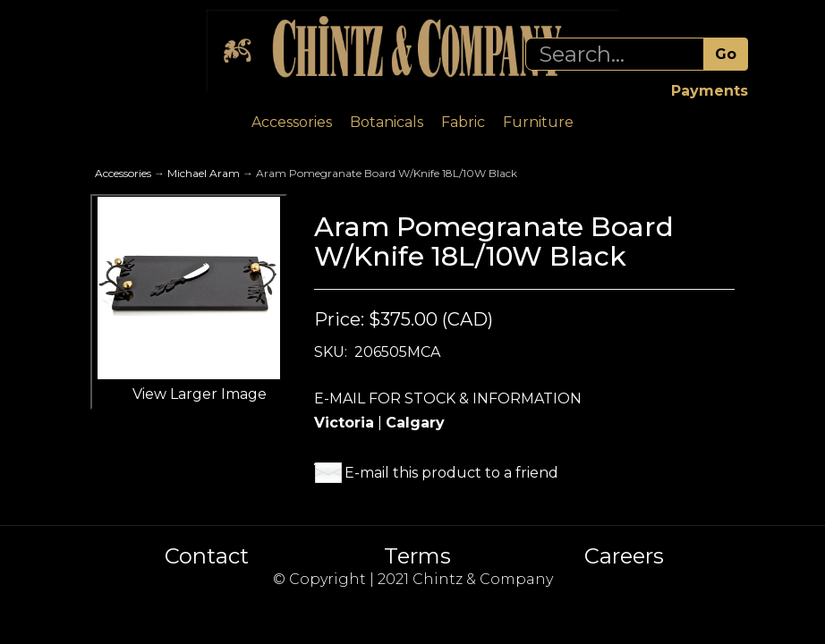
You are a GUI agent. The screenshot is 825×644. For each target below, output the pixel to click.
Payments (710, 91)
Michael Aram (204, 173)
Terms (417, 556)
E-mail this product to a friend (451, 473)
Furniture (538, 122)
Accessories (292, 122)
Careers (624, 556)
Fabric (463, 122)
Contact (207, 556)
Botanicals (387, 122)
